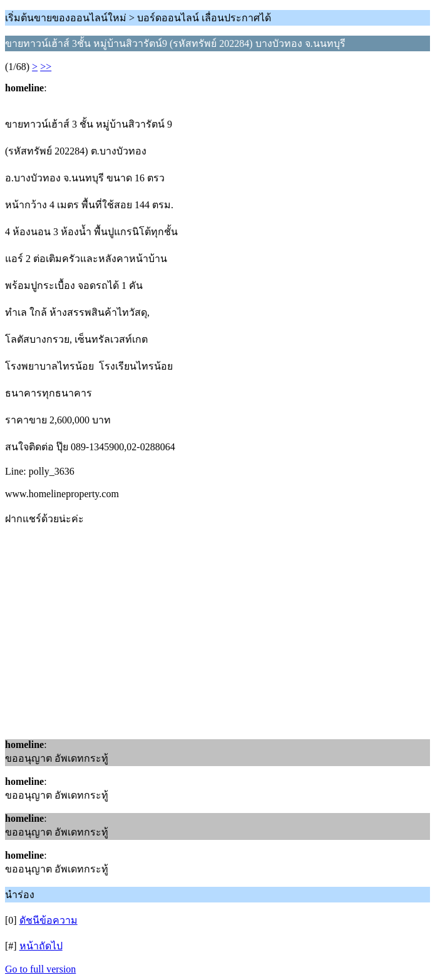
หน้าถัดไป (41, 946)
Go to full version (40, 969)
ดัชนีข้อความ (49, 920)
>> (46, 67)
